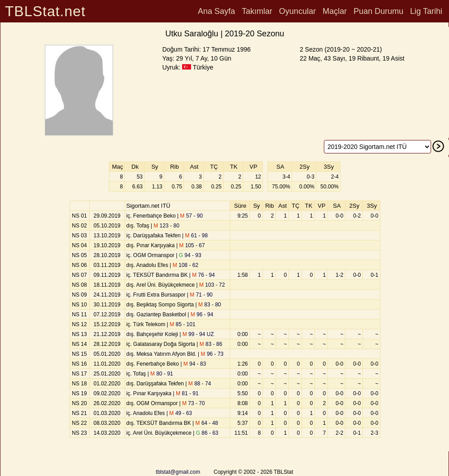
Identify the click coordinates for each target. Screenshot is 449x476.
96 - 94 (202, 314)
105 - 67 (192, 245)
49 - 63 (181, 413)
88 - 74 (200, 384)
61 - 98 (196, 236)
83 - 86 (211, 344)
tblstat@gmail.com (178, 472)
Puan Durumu (378, 11)
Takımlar (257, 11)
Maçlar (335, 11)
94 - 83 (195, 364)
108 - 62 (185, 265)
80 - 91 (162, 374)
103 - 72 (212, 285)
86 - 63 (207, 433)
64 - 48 (207, 423)
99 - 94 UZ (198, 334)
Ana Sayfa (216, 11)
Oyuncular (297, 11)
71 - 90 (201, 295)
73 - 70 (194, 403)
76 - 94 (203, 275)
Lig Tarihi (426, 11)
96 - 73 (212, 354)
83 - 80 (210, 305)
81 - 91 (187, 393)
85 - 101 (182, 324)
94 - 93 (190, 255)
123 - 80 (166, 226)
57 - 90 (191, 216)
